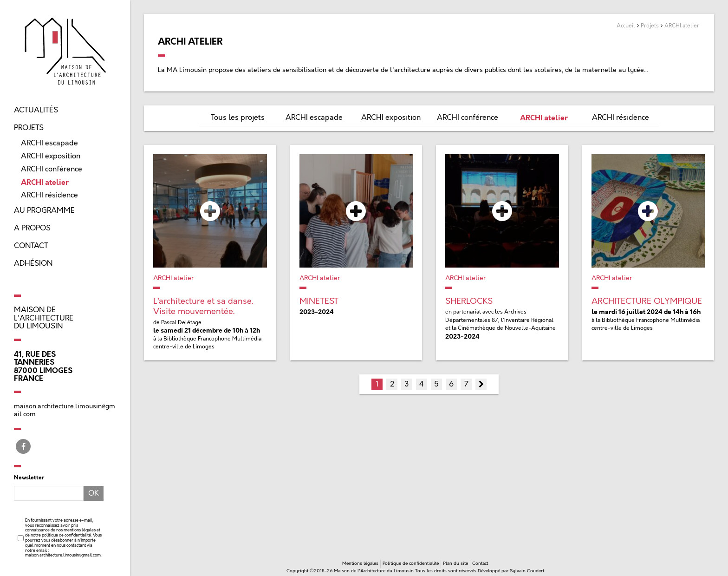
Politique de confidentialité (411, 563)
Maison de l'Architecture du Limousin (44, 318)
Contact (31, 246)
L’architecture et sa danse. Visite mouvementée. (203, 306)
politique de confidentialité (66, 535)
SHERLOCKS (469, 301)
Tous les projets (238, 118)
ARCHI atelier (45, 182)
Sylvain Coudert (527, 571)
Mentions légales (360, 563)
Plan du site (455, 563)
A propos (32, 228)
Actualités (36, 110)
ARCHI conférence (52, 169)
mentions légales (80, 530)
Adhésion (33, 263)
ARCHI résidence (49, 195)
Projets (29, 128)
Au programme (44, 210)
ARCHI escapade (49, 143)
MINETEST (319, 301)
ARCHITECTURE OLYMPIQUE (647, 301)
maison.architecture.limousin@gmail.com (63, 555)
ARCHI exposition (51, 156)
